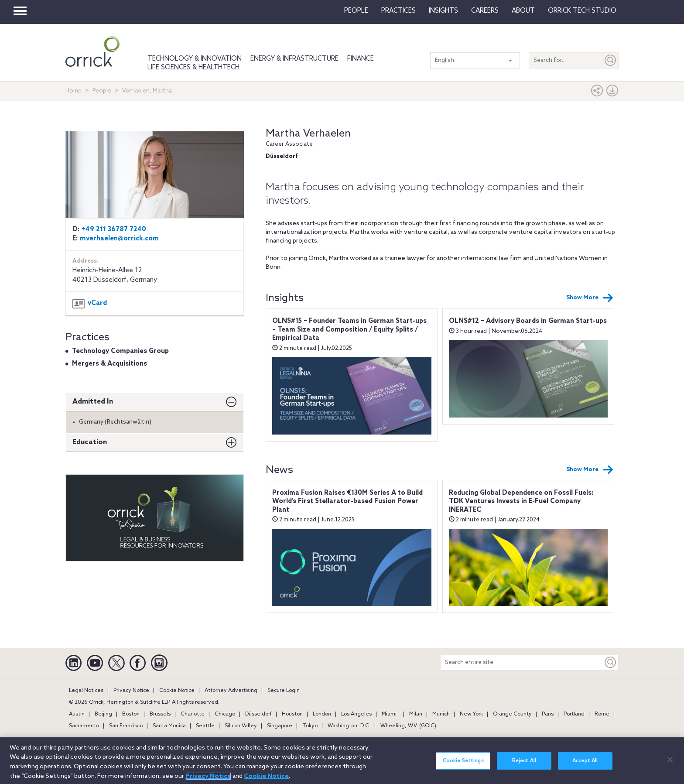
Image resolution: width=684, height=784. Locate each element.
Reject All (524, 766)
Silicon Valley (241, 726)
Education (90, 442)
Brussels (160, 714)
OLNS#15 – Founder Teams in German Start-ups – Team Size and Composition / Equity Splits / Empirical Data (349, 330)
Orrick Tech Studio (582, 11)
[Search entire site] (522, 662)
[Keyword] (611, 662)
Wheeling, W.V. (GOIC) (408, 726)
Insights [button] (443, 11)
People (356, 11)
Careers (485, 11)
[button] (597, 93)
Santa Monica (169, 726)
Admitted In (93, 402)
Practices (398, 11)
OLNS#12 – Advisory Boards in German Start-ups (528, 321)
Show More (590, 298)
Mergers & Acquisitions (109, 364)
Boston (131, 714)
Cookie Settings (463, 766)
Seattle (205, 726)
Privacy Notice (131, 691)
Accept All (585, 766)
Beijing (103, 714)
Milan (416, 714)
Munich (441, 714)
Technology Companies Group (120, 351)
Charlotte (193, 714)
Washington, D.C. (349, 726)
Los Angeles (356, 714)
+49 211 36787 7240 (114, 229)
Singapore (280, 726)
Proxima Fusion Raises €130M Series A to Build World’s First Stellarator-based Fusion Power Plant (347, 502)
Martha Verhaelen (308, 134)
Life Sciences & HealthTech (193, 68)
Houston (292, 714)
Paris (548, 714)
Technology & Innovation (195, 59)
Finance (361, 59)
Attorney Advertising (231, 691)
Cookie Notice (177, 691)
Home (74, 91)
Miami (389, 714)
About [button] (523, 11)
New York (471, 714)
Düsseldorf (258, 714)
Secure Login (284, 691)
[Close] (670, 764)
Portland (574, 714)
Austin (77, 714)
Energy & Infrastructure (294, 59)
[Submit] (611, 60)
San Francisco (126, 726)
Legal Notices (86, 691)
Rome (602, 714)
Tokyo (310, 726)
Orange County (512, 714)
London (322, 714)
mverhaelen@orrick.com (119, 239)
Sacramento (84, 726)
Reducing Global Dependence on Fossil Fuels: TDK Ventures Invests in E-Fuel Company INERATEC (521, 502)
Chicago (225, 714)
